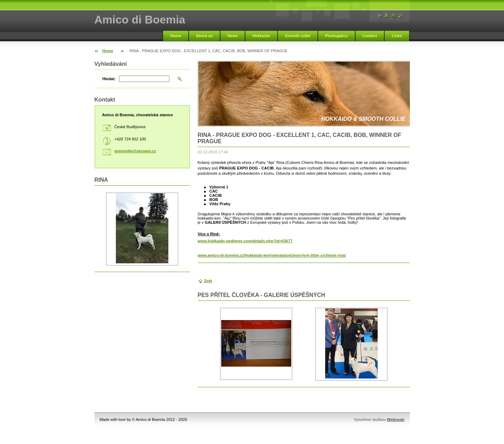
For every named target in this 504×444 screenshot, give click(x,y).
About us (204, 36)
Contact (370, 36)
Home (176, 36)
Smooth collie (298, 36)
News (233, 36)
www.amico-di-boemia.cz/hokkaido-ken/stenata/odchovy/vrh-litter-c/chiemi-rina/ (272, 255)
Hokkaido (261, 36)
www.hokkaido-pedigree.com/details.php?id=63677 (245, 241)
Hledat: (109, 79)
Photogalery (337, 36)
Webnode (395, 419)
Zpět (208, 281)
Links (397, 36)
